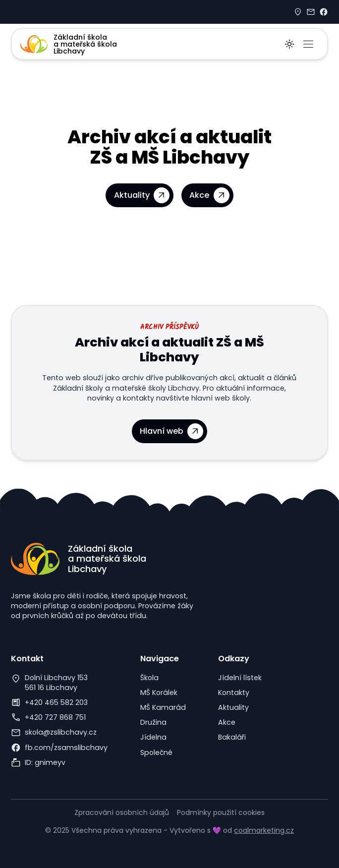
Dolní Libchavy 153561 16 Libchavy (56, 683)
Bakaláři (232, 737)
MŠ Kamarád (163, 707)
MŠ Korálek (159, 693)
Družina (153, 722)
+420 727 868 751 (55, 717)
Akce (227, 722)
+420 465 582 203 (56, 702)
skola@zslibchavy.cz (61, 732)
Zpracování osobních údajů (122, 812)
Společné (156, 752)
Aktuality (233, 707)
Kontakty (234, 693)
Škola (149, 678)
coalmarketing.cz (264, 830)
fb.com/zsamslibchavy (66, 748)
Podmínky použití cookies (221, 812)
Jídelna (153, 737)
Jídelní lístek (240, 678)
